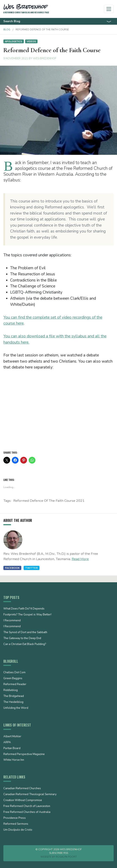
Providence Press (15, 818)
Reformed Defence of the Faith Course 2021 (49, 501)
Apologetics (13, 41)
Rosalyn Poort (66, 857)
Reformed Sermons (16, 824)
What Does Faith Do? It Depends (24, 609)
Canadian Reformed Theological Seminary (30, 795)
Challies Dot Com (14, 673)
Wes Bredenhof (45, 59)
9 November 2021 (16, 59)
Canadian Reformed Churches (22, 789)
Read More (80, 559)
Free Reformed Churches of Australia (27, 812)
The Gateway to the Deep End (22, 638)
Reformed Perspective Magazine (24, 754)
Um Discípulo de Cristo (18, 830)
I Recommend (12, 621)
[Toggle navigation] (109, 9)
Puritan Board (12, 748)
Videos (31, 41)
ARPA (7, 743)
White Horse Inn (14, 760)
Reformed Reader (15, 684)
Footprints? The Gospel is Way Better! (27, 615)
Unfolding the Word (16, 708)
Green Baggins (13, 679)
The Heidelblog (13, 702)
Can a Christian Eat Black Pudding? (25, 644)
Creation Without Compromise (23, 800)
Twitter (32, 568)
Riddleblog (11, 690)
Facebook (12, 568)
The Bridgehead (14, 696)
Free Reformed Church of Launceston (27, 806)
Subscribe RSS (59, 853)
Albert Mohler (12, 737)
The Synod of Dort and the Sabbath (25, 633)
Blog (7, 30)
